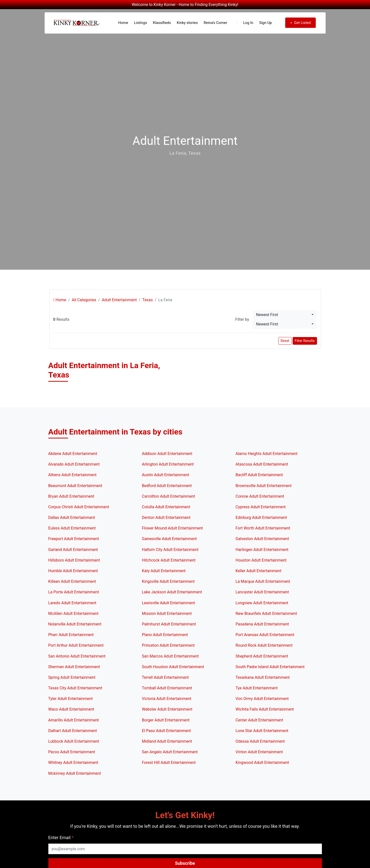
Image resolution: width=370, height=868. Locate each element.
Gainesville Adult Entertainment (169, 539)
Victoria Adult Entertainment (167, 699)
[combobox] (285, 315)
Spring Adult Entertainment (72, 677)
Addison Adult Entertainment (167, 454)
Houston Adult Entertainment (261, 560)
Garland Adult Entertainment (73, 550)
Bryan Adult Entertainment (71, 496)
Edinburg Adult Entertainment (261, 518)
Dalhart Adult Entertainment (73, 731)
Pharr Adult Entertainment (71, 635)
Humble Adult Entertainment (73, 571)
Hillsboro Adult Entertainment (74, 560)
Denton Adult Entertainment (166, 518)
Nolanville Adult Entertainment (75, 624)
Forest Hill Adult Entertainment (169, 763)
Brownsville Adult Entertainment (264, 486)
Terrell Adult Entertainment (165, 677)
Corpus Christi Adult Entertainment (79, 507)
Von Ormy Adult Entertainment (262, 699)
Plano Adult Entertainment (165, 635)
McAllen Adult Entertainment (73, 613)
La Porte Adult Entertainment (74, 592)
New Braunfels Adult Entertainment (266, 613)
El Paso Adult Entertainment (167, 731)
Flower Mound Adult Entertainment (173, 528)
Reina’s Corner (215, 23)
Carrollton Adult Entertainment (169, 496)
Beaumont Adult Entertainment (75, 486)
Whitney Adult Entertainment (73, 763)
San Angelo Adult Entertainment (170, 752)
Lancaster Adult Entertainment (262, 592)
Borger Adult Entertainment (166, 720)
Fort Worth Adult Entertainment (263, 528)
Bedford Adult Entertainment (167, 486)
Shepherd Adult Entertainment (262, 656)
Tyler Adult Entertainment (70, 699)
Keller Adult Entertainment (259, 571)
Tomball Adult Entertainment (167, 688)
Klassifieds (162, 23)
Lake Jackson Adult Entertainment (172, 592)
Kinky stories (187, 23)
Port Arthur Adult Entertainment (76, 645)
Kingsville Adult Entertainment (168, 581)
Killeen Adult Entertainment (72, 581)
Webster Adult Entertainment (167, 709)
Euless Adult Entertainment (72, 528)
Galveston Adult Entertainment (262, 539)
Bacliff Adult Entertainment (259, 475)
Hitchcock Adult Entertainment (169, 560)
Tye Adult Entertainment (257, 688)
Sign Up (266, 23)
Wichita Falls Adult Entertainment (265, 709)
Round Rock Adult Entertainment (264, 645)
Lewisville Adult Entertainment (168, 603)
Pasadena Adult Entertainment (262, 624)
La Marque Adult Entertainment (263, 581)
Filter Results (305, 341)
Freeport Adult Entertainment (74, 539)
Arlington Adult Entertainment (168, 464)
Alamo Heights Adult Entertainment (267, 454)
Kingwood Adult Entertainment (262, 763)
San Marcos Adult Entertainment (170, 656)
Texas (147, 300)
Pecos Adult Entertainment (72, 752)
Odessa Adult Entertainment (260, 741)
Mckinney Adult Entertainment (75, 773)
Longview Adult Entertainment (262, 603)
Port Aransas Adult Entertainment (265, 635)
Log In (245, 23)
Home (123, 23)
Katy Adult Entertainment (164, 571)
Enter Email (61, 838)
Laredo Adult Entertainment (72, 603)
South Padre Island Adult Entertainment (270, 667)
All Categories (84, 300)
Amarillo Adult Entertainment (74, 720)
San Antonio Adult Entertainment (77, 656)
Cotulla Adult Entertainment (166, 507)
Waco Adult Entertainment (71, 709)
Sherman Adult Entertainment (74, 667)
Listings (141, 23)
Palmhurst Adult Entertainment (169, 624)
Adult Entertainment (119, 300)
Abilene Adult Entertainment (73, 454)
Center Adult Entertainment (259, 720)
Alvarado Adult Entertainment (74, 464)
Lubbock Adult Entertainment (74, 741)
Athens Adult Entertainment (72, 475)
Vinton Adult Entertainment (259, 752)
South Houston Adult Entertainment (173, 667)
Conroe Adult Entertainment (260, 496)
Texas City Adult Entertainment (75, 688)
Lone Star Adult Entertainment (262, 731)
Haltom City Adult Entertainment (170, 550)
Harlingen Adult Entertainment (262, 550)
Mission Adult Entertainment (167, 613)
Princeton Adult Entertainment (168, 645)
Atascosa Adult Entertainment (262, 464)
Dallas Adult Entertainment (72, 518)
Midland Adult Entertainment (167, 741)
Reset (285, 341)
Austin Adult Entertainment (166, 475)
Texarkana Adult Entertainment (263, 677)
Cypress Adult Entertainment (261, 507)
